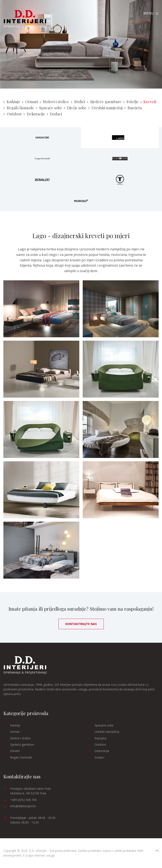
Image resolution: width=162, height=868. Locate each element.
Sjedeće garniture (104, 102)
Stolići (78, 102)
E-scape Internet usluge (39, 855)
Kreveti (148, 102)
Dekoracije (34, 114)
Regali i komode (19, 108)
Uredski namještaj (105, 108)
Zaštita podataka (89, 851)
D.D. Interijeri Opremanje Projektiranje (25, 19)
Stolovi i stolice (55, 102)
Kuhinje (12, 102)
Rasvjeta (133, 108)
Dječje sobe (75, 108)
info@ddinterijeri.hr (23, 806)
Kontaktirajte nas (81, 624)
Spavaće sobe (49, 108)
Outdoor (13, 114)
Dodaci (55, 114)
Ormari (30, 102)
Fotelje (131, 102)
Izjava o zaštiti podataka (119, 851)
